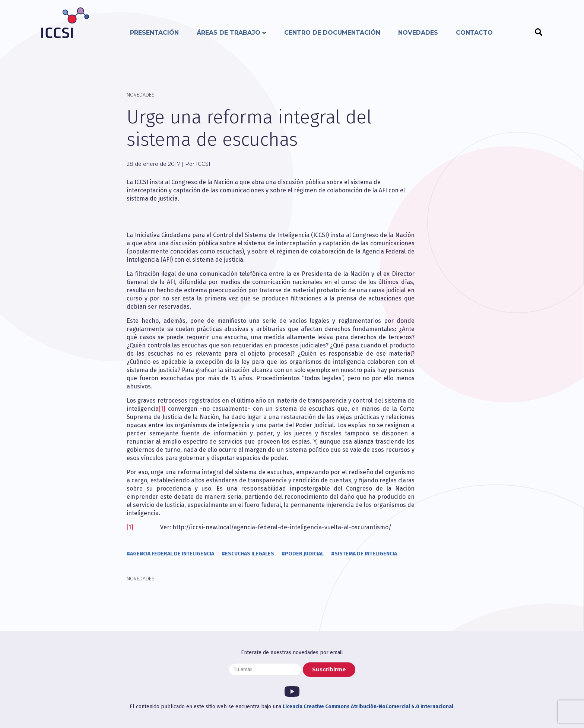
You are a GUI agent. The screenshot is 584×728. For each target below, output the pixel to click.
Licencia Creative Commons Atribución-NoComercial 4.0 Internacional (368, 707)
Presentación (154, 33)
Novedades (418, 33)
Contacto (474, 33)
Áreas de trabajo (228, 33)
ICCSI (65, 23)
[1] (162, 409)
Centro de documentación (332, 33)
